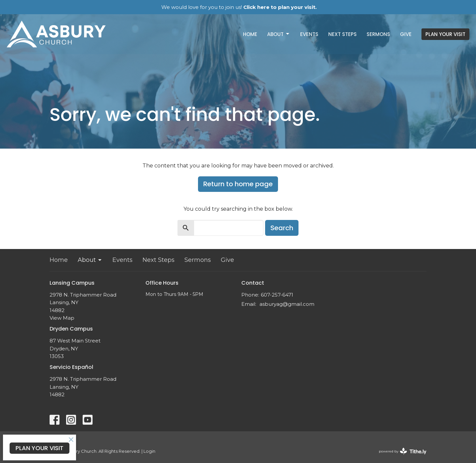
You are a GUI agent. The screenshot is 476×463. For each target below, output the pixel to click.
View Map (62, 318)
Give (406, 34)
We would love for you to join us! (239, 7)
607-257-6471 (277, 295)
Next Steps (342, 34)
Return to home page (238, 184)
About (279, 34)
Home (250, 34)
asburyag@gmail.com (287, 304)
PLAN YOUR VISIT (445, 34)
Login (149, 451)
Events (309, 34)
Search (282, 228)
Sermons (378, 34)
